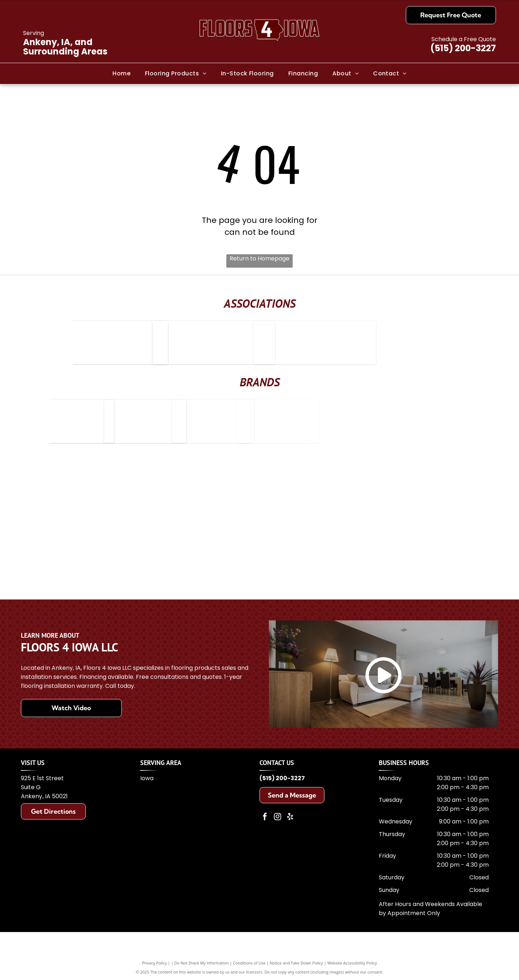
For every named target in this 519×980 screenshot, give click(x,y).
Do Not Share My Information (202, 963)
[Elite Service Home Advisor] (139, 343)
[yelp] (290, 818)
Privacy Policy (154, 963)
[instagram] (278, 818)
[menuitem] (121, 73)
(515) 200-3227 (463, 48)
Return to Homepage (259, 258)
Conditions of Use (249, 963)
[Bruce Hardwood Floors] (95, 421)
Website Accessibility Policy (352, 963)
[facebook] (265, 818)
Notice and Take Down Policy (297, 963)
